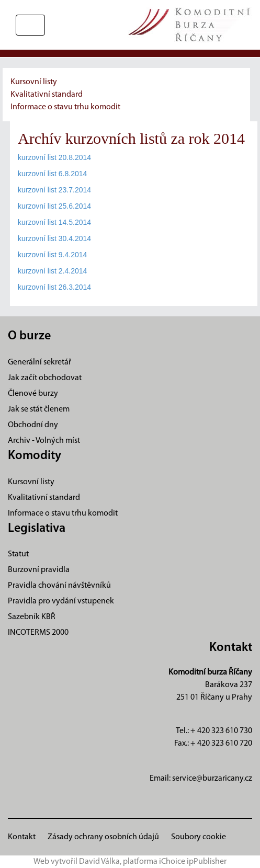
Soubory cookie (199, 837)
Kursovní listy (34, 82)
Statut (18, 554)
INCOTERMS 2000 (38, 633)
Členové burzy (33, 394)
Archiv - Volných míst (44, 441)
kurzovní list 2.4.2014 (52, 271)
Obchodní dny (33, 425)
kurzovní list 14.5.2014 (54, 222)
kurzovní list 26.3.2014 (54, 287)
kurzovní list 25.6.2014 (54, 206)
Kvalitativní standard (47, 95)
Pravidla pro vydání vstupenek (61, 601)
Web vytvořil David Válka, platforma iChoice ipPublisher (130, 862)
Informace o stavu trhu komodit (65, 107)
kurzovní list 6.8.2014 (52, 174)
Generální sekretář (39, 362)
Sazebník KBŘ (32, 617)
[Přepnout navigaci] (30, 25)
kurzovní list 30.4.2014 (54, 238)
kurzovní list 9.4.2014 (52, 255)
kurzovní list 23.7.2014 (54, 190)
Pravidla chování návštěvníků (59, 586)
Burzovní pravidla (39, 570)
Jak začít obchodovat (45, 378)
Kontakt (22, 837)
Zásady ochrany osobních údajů (103, 837)
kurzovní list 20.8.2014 (54, 157)
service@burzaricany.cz (212, 779)
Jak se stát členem (39, 409)
